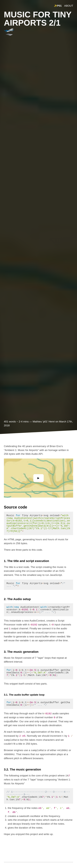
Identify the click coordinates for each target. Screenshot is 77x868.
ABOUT (69, 6)
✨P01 (58, 6)
